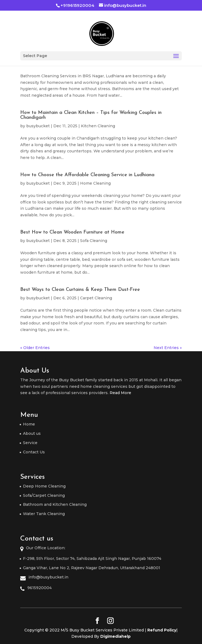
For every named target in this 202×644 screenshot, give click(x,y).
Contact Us (34, 452)
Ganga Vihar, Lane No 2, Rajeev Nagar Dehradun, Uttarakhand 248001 (92, 568)
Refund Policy (162, 630)
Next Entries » (168, 348)
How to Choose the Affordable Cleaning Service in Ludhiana (87, 175)
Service (30, 443)
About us (32, 433)
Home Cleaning (95, 183)
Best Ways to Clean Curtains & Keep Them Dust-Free (80, 290)
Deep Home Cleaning (44, 486)
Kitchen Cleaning (98, 126)
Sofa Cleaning (94, 241)
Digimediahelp (115, 636)
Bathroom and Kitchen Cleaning (55, 504)
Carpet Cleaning (96, 298)
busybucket (38, 126)
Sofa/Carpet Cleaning (44, 495)
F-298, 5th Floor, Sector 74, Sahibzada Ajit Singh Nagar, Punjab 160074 (92, 559)
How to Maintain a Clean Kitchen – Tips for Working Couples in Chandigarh (91, 115)
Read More (120, 393)
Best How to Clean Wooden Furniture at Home (72, 232)
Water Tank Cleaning (44, 514)
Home (29, 424)
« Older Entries (35, 348)
